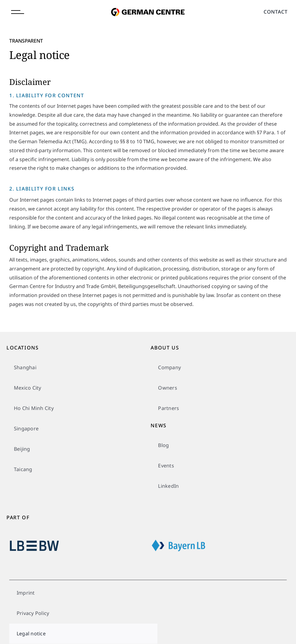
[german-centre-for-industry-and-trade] (148, 4)
